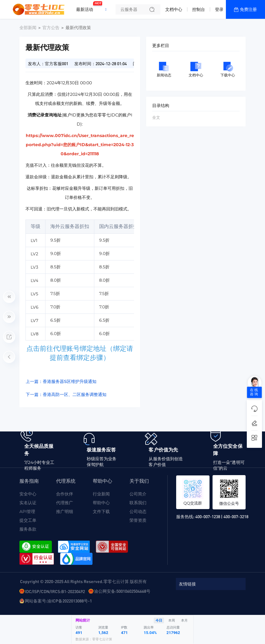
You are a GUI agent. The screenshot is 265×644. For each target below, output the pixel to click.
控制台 (199, 9)
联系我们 (138, 503)
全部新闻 (28, 28)
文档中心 (174, 9)
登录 (219, 9)
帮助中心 (101, 503)
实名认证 (28, 503)
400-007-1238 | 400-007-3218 (222, 516)
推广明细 (65, 512)
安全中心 (28, 494)
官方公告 (51, 28)
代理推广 (65, 503)
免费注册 (248, 9)
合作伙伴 (65, 494)
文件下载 (101, 512)
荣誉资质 (138, 520)
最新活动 (86, 7)
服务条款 (28, 529)
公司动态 (138, 512)
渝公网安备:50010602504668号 (122, 591)
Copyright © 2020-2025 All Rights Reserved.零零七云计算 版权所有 (83, 581)
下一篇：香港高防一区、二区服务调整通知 (66, 394)
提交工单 (28, 520)
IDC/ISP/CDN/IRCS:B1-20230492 (55, 591)
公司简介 (138, 494)
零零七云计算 (102, 639)
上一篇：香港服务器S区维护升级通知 (61, 381)
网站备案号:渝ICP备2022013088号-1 (58, 601)
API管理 (27, 512)
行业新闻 (101, 494)
